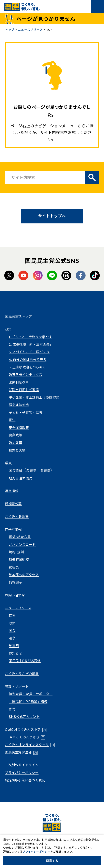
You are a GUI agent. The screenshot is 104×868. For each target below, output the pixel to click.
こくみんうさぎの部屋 (22, 674)
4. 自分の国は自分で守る (28, 360)
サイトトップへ (52, 216)
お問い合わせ (15, 595)
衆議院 (31, 471)
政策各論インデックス (26, 375)
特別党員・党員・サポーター (31, 694)
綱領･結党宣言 (20, 537)
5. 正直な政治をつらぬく (27, 367)
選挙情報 (12, 491)
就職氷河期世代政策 (24, 390)
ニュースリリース (18, 608)
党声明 (14, 646)
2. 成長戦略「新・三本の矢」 (31, 344)
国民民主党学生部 (18, 752)
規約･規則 (16, 552)
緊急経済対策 (19, 405)
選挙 (12, 638)
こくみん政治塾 (17, 517)
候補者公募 (13, 504)
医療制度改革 (19, 382)
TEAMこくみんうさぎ (22, 737)
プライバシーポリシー (22, 773)
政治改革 (15, 443)
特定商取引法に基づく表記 (25, 780)
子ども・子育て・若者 (26, 412)
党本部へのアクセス (24, 575)
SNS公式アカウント (24, 717)
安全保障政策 (19, 428)
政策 (8, 329)
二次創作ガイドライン (22, 765)
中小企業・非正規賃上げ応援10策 (34, 397)
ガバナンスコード (22, 545)
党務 (12, 615)
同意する (52, 861)
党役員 (14, 567)
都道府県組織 (19, 560)
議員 (8, 463)
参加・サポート (17, 686)
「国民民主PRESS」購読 (28, 702)
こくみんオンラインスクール (27, 745)
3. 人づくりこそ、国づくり (29, 352)
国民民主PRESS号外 (25, 661)
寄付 (12, 709)
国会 (12, 631)
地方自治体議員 (20, 478)
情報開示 (15, 582)
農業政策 (15, 435)
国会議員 (15, 471)
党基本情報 (13, 529)
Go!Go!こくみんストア (23, 730)
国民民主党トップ (18, 317)
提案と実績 (17, 450)
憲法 (12, 420)
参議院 (45, 471)
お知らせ (15, 653)
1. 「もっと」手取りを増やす (30, 337)
